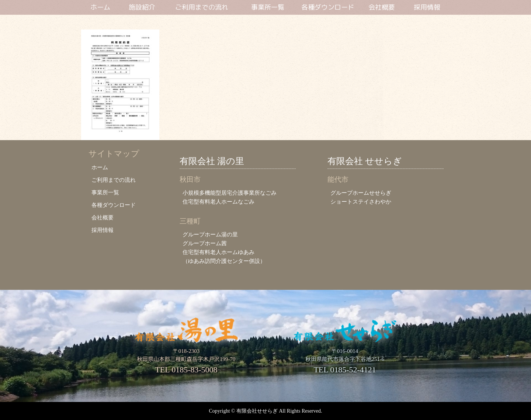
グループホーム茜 (205, 243)
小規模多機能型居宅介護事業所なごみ (230, 193)
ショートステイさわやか (361, 202)
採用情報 (427, 8)
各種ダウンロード (328, 8)
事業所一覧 (268, 8)
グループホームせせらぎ (361, 193)
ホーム (100, 8)
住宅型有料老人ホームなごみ (218, 202)
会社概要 (382, 8)
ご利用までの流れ (202, 8)
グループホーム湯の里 (210, 234)
